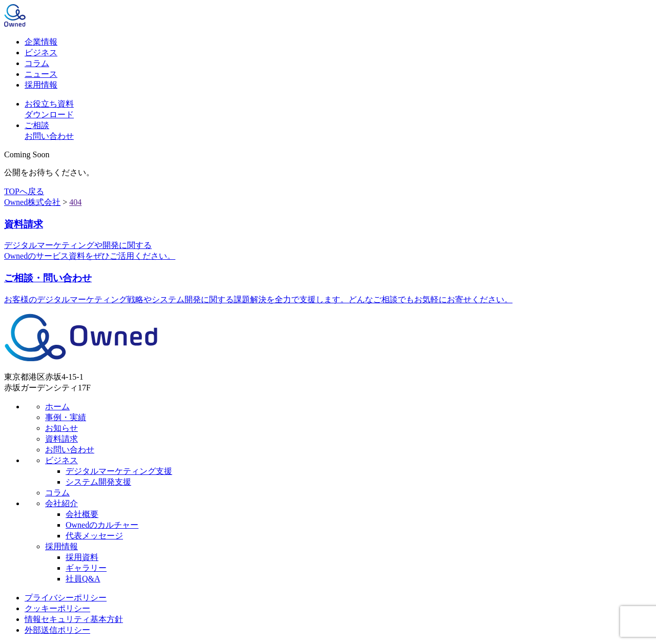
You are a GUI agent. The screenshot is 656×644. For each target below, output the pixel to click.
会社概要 (82, 514)
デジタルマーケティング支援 (119, 471)
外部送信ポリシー (57, 630)
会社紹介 (61, 503)
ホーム (57, 407)
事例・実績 (66, 417)
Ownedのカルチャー (102, 525)
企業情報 (41, 42)
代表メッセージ (94, 536)
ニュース (41, 74)
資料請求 (61, 439)
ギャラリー (86, 568)
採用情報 (41, 85)
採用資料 (82, 557)
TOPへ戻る (24, 191)
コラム (37, 63)
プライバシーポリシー (66, 598)
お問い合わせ (70, 450)
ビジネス (41, 53)
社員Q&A (83, 579)
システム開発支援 (98, 482)
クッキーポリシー (57, 608)
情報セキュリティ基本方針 (74, 619)
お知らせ (61, 428)
